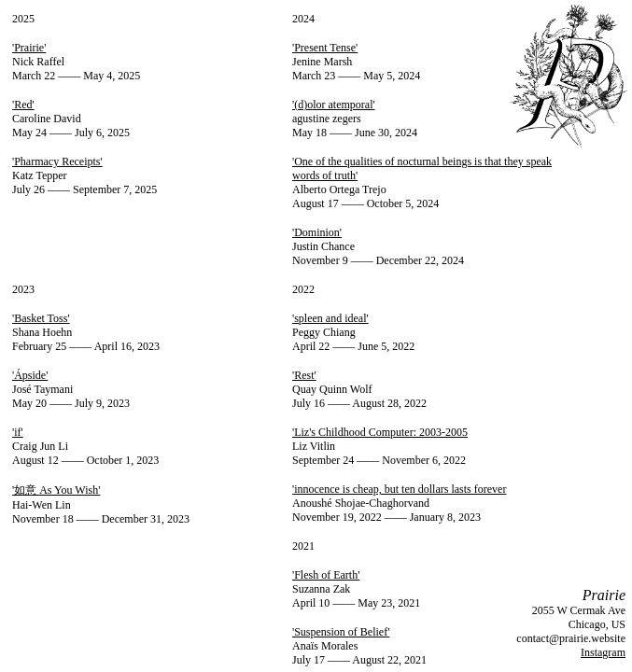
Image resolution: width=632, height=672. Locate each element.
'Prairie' (29, 48)
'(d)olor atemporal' (334, 105)
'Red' (23, 105)
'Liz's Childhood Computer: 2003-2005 (380, 432)
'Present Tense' (325, 48)
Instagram (603, 652)
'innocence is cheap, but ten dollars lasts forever (399, 489)
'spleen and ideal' (330, 318)
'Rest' (304, 375)
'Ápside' (30, 375)
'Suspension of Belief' (341, 632)
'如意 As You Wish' (56, 490)
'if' (18, 432)
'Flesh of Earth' (326, 575)
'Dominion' (317, 232)
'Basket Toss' (41, 318)
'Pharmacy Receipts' (57, 161)
